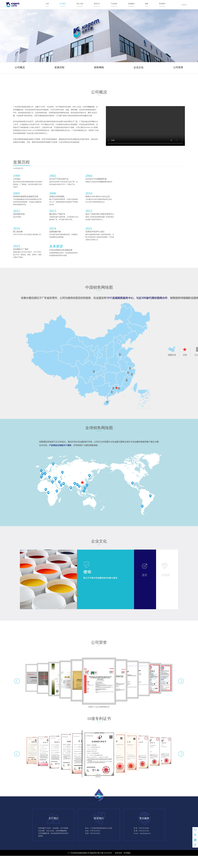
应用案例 (131, 4)
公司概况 (20, 67)
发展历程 (59, 67)
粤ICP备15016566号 (105, 853)
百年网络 (127, 853)
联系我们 (162, 4)
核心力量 (80, 4)
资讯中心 (97, 4)
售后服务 (144, 818)
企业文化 (139, 67)
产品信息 (114, 4)
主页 (47, 4)
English (184, 5)
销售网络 (99, 67)
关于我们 (63, 4)
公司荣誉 (178, 67)
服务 (147, 4)
